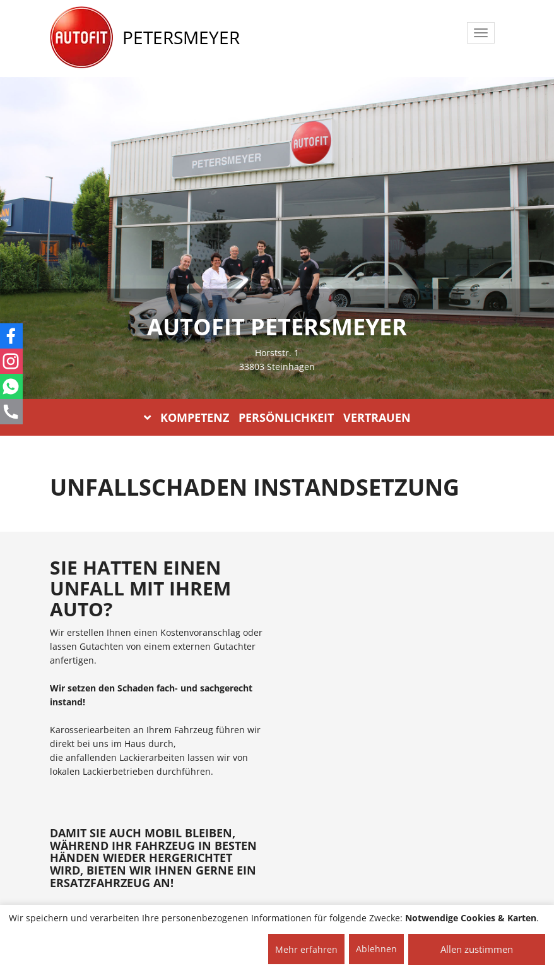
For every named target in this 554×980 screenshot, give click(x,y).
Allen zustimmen (477, 949)
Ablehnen (376, 949)
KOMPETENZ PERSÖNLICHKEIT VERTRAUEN (277, 417)
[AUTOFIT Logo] (81, 38)
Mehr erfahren (306, 949)
